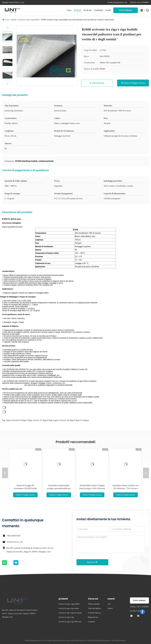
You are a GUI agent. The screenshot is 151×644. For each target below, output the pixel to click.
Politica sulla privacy (32, 641)
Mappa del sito (93, 617)
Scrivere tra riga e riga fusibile (29, 20)
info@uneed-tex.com (15, 542)
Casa (7, 20)
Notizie (110, 608)
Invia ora (92, 562)
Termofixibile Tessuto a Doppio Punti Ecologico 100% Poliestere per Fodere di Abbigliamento (92, 488)
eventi (108, 10)
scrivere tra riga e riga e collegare (74, 420)
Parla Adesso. (126, 10)
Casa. (69, 10)
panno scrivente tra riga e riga (19, 420)
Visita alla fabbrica (94, 608)
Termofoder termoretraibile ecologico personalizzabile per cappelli (59, 488)
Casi (109, 604)
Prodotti (78, 10)
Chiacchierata (98, 83)
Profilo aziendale (94, 604)
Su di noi (88, 10)
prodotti (13, 20)
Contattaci (99, 10)
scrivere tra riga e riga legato (46, 420)
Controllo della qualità (95, 613)
